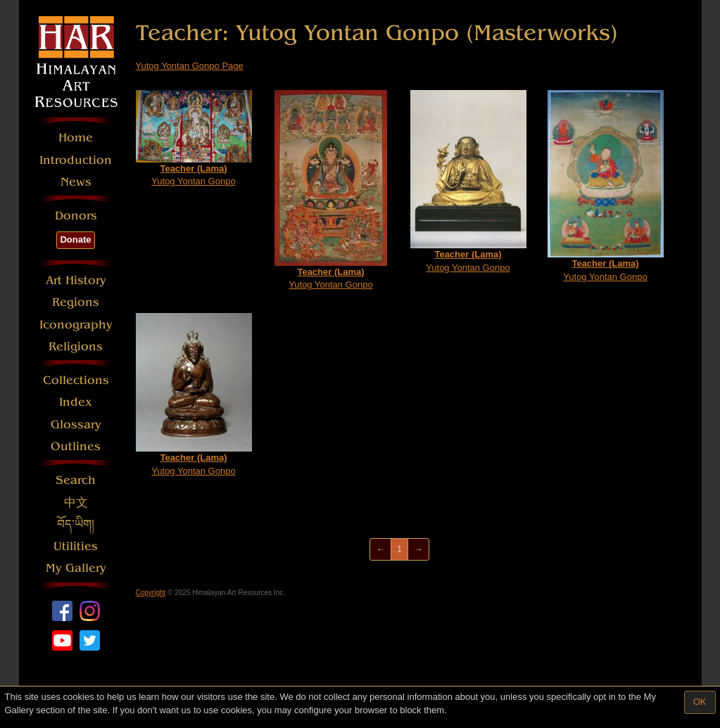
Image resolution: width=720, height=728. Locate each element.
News (76, 182)
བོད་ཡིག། (76, 524)
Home (76, 138)
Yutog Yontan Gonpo (194, 139)
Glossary (76, 424)
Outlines (76, 446)
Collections (76, 380)
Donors (76, 216)
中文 (76, 503)
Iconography (76, 325)
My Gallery (76, 568)
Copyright (151, 593)
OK (700, 702)
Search (76, 480)
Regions (76, 302)
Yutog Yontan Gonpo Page (190, 66)
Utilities (76, 546)
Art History (76, 280)
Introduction (76, 160)
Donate (75, 240)
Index (76, 402)
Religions (76, 346)
